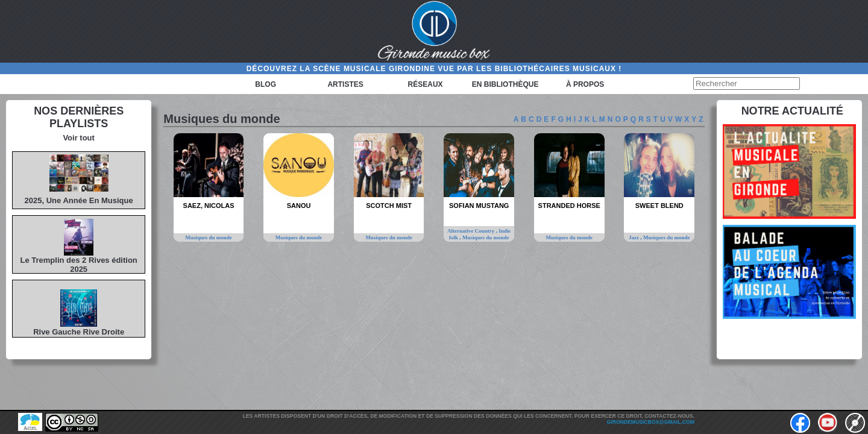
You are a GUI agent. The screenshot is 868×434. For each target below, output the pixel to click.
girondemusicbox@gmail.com (651, 422)
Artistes (345, 84)
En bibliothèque (505, 84)
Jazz (634, 237)
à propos (585, 84)
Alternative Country (472, 231)
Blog (266, 84)
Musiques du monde (209, 237)
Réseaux (426, 84)
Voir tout (78, 138)
